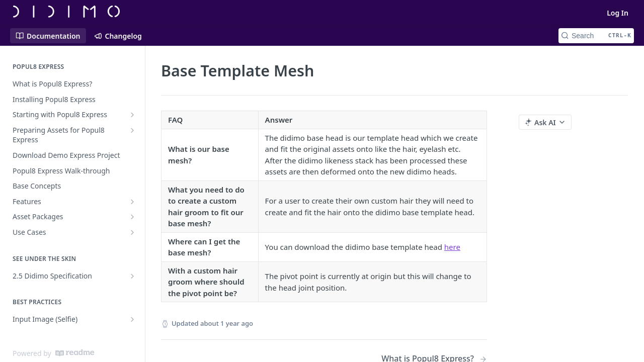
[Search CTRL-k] (596, 36)
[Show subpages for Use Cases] (132, 232)
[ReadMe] (75, 353)
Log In (618, 13)
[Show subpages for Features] (132, 202)
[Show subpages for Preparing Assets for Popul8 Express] (132, 130)
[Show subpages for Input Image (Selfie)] (132, 319)
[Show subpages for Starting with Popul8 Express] (132, 115)
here (452, 247)
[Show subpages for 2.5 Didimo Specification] (132, 276)
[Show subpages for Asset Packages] (132, 217)
